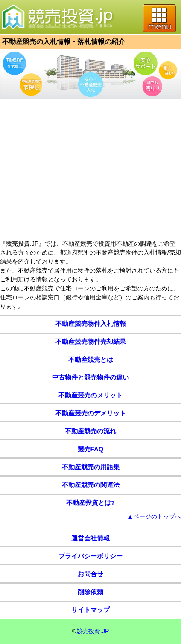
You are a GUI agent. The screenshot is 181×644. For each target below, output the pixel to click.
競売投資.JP (93, 631)
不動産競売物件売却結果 (91, 341)
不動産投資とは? (90, 503)
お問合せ (90, 574)
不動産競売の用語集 (91, 467)
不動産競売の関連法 (91, 485)
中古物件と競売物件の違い (90, 377)
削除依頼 (90, 592)
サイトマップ (90, 610)
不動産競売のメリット (90, 395)
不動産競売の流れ (90, 431)
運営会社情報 (90, 538)
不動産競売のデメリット (91, 413)
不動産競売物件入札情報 (91, 323)
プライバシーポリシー (90, 556)
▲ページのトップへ (154, 516)
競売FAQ (91, 449)
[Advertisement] (90, 171)
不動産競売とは (91, 359)
